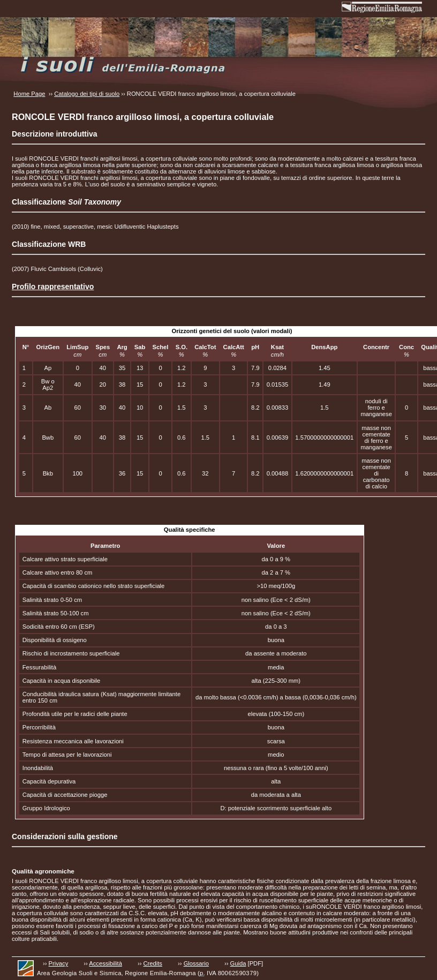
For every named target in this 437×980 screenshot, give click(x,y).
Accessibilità (106, 963)
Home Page (29, 94)
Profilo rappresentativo (53, 287)
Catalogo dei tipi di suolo (87, 94)
